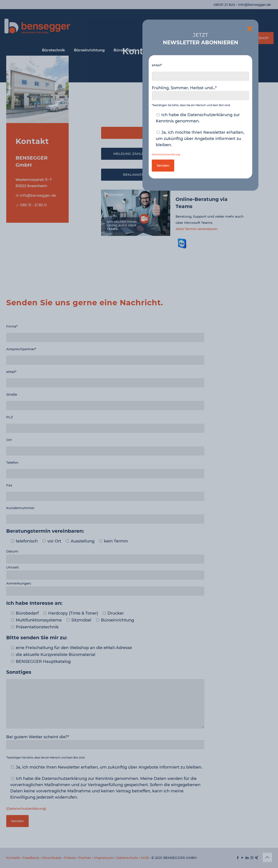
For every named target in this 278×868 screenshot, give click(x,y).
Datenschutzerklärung (166, 155)
